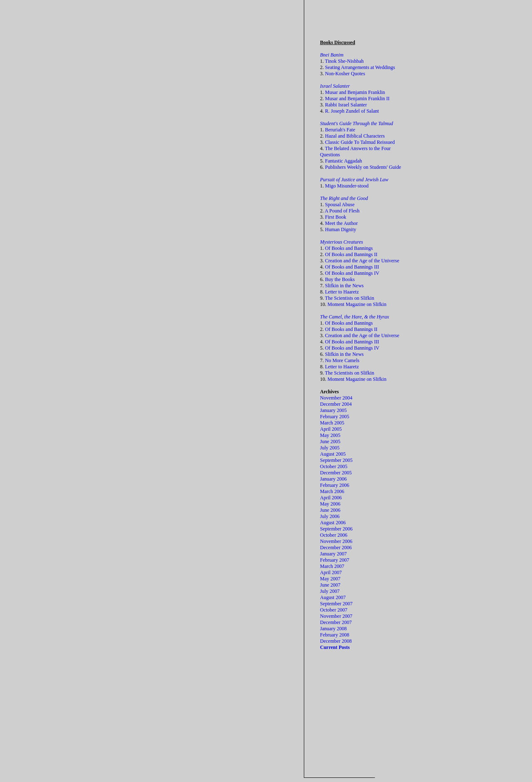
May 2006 (330, 504)
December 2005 (336, 473)
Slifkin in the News (344, 286)
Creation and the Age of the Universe (362, 261)
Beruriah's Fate (340, 130)
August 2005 (333, 454)
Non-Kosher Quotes (345, 74)
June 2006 (330, 510)
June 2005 (330, 442)
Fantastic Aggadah (344, 161)
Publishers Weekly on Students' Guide (363, 167)
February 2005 (335, 417)
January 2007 (333, 554)
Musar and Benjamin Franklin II (357, 99)
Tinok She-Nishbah (344, 61)
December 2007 (336, 622)
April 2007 (331, 572)
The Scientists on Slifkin (350, 298)
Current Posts (335, 647)
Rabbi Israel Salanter (346, 105)
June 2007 (330, 585)
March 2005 (332, 423)
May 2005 (330, 435)
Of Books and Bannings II (351, 254)
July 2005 (330, 448)
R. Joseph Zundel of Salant (352, 111)
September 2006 (336, 529)
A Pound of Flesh (342, 211)
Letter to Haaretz (342, 292)
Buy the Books (340, 279)
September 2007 (336, 604)
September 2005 (336, 460)
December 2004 (336, 404)
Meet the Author (341, 223)
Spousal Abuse (340, 205)
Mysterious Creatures (341, 242)
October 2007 (334, 610)
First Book (336, 217)
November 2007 (336, 616)
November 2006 (336, 541)
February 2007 (335, 560)
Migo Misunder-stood (347, 186)
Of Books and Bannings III (352, 267)
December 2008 (336, 641)
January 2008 (333, 629)
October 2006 (334, 535)
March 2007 (332, 566)
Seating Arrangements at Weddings (360, 67)
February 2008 (335, 635)
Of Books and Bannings (349, 248)
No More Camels (342, 360)
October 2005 (334, 466)
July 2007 (330, 591)
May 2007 (330, 579)
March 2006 (332, 491)
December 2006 (336, 548)
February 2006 (335, 485)
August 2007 (333, 597)
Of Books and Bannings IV (352, 273)
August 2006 (333, 523)
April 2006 (331, 498)
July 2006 (330, 516)
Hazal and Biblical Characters (355, 136)
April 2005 (331, 429)
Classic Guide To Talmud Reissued (360, 142)
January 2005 (333, 410)
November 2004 (336, 398)
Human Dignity (341, 229)
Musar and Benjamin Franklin (355, 92)
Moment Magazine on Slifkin (357, 304)
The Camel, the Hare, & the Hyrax (355, 317)
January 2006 (333, 479)
